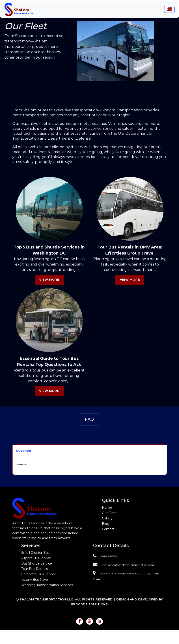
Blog (106, 524)
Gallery (107, 518)
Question (24, 451)
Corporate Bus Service (39, 574)
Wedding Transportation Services (47, 585)
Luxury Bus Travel (35, 580)
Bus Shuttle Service (37, 563)
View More (49, 279)
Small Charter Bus (35, 553)
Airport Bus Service (36, 558)
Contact (108, 529)
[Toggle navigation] (169, 9)
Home (107, 508)
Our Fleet (109, 513)
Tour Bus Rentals (35, 569)
